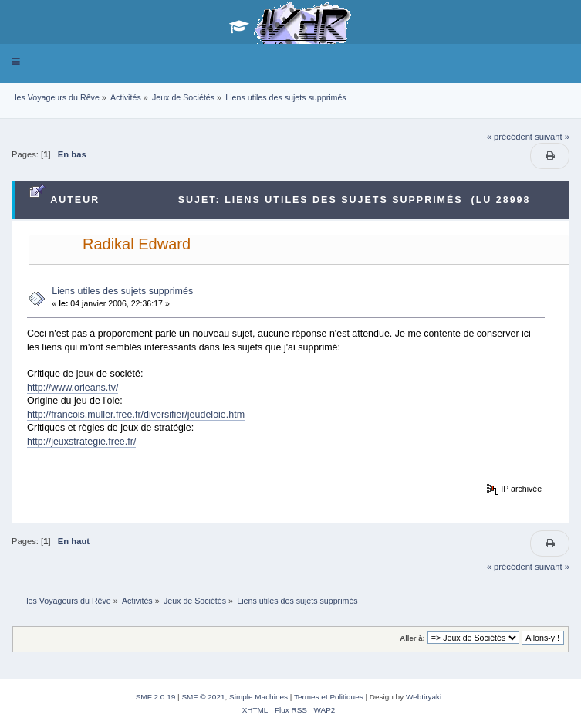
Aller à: (412, 638)
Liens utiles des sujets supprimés (122, 291)
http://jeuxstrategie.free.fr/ (81, 442)
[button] (16, 62)
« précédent (510, 137)
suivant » (552, 137)
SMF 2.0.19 (156, 697)
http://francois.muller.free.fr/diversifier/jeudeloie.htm (136, 415)
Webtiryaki (424, 697)
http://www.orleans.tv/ (73, 388)
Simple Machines (258, 697)
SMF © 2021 (203, 697)
